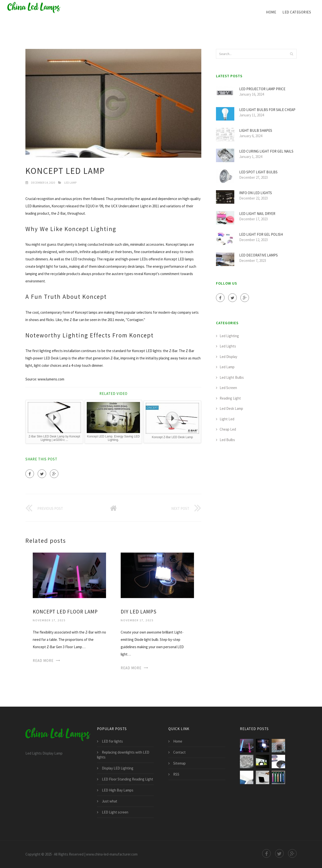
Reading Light (230, 398)
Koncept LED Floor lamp (65, 612)
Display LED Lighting (118, 768)
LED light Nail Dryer (257, 214)
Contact (179, 752)
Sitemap (179, 763)
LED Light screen (115, 812)
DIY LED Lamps (139, 612)
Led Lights (228, 346)
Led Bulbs (227, 440)
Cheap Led (228, 429)
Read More (43, 661)
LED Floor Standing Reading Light (128, 779)
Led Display (228, 357)
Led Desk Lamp (231, 408)
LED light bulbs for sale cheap (267, 110)
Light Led (227, 419)
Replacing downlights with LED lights (123, 755)
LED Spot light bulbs (258, 172)
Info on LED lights (256, 193)
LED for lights (112, 741)
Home (271, 12)
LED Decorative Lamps (258, 255)
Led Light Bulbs (232, 377)
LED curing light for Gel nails (266, 151)
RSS (176, 774)
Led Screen (228, 388)
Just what (110, 801)
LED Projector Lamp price (262, 89)
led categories (297, 12)
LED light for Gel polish (261, 234)
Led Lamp (70, 183)
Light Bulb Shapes (256, 130)
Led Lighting (229, 336)
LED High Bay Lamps (118, 790)
